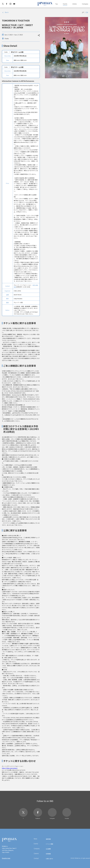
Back (7, 12)
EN (87, 12)
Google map (6, 858)
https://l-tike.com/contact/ (10, 768)
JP (83, 12)
